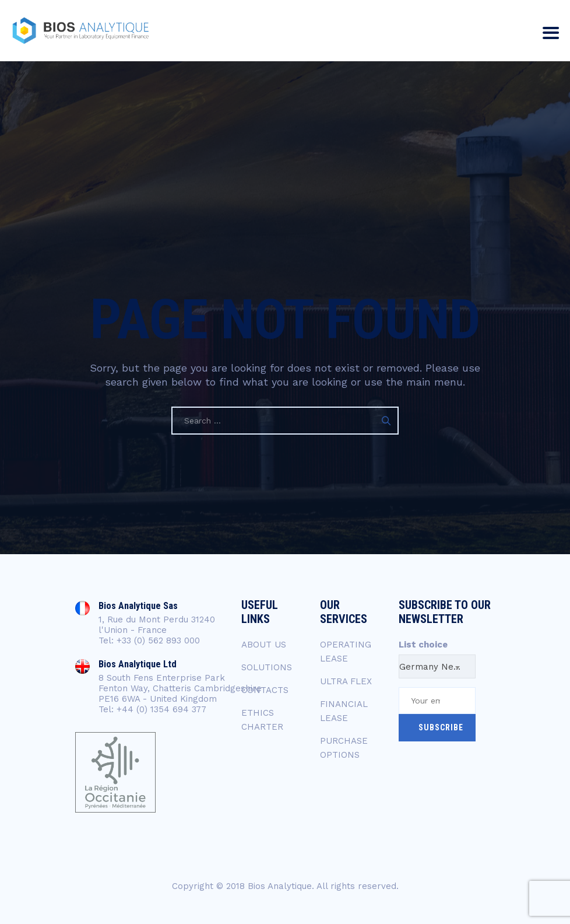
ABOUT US (264, 645)
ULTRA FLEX (346, 681)
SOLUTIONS (267, 667)
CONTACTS (265, 690)
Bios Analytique (280, 886)
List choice (423, 645)
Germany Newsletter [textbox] (437, 667)
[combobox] (437, 666)
